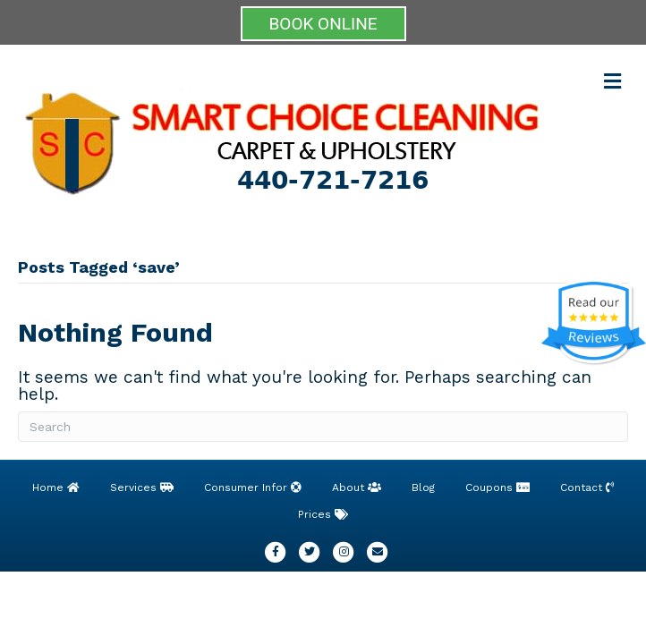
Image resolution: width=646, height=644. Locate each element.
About (357, 487)
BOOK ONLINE (323, 24)
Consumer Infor (253, 487)
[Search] (323, 427)
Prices (323, 514)
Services (142, 487)
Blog (423, 487)
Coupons (497, 487)
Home (56, 487)
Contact (587, 487)
